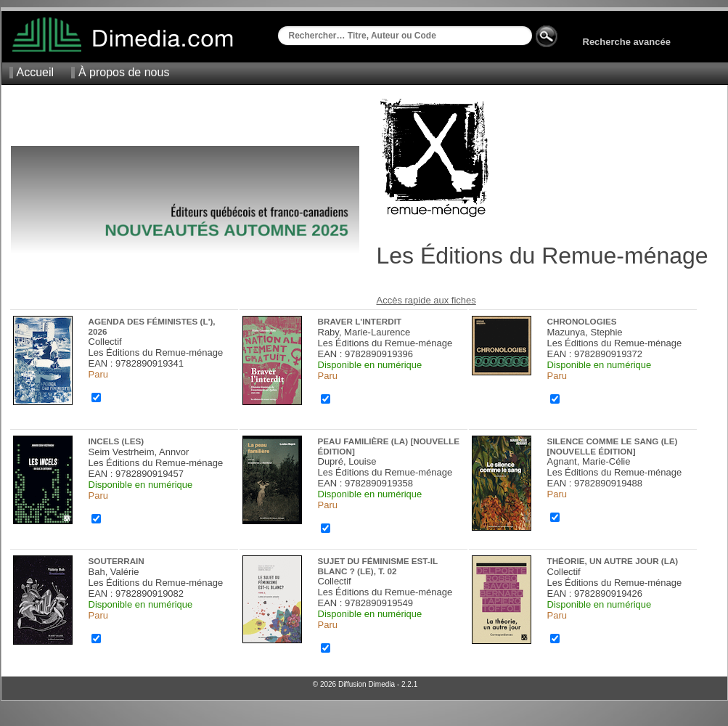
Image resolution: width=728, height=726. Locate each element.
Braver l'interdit (360, 321)
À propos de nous (124, 72)
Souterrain (116, 561)
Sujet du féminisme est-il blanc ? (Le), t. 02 (378, 566)
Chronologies (582, 321)
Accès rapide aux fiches (426, 300)
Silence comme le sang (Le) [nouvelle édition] (613, 446)
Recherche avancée (627, 42)
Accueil (36, 72)
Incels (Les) (116, 441)
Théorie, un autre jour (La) (613, 561)
